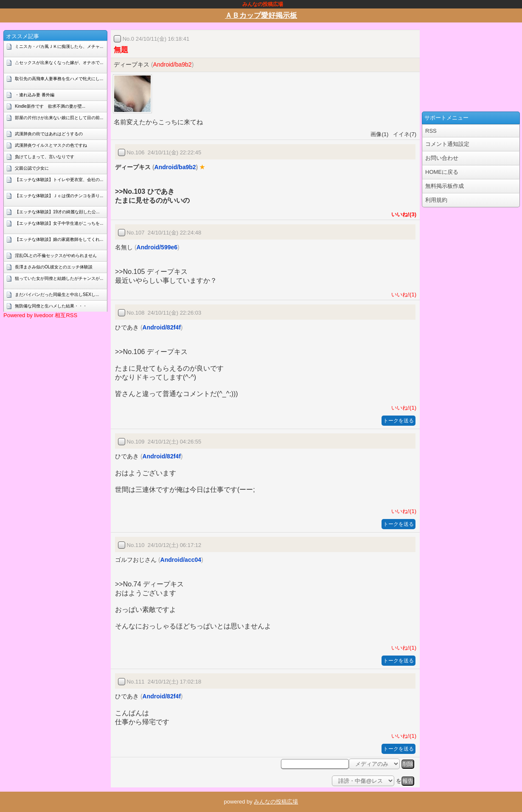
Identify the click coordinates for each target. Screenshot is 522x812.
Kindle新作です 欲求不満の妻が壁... (50, 106)
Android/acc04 (181, 560)
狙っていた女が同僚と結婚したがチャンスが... (59, 278)
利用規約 (436, 200)
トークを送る (399, 421)
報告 (408, 781)
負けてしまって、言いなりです (45, 157)
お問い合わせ (442, 158)
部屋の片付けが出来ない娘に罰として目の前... (59, 118)
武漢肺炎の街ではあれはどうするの (49, 134)
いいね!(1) (402, 294)
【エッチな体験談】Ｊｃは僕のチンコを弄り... (59, 196)
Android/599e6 (157, 247)
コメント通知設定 (447, 144)
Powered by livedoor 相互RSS (40, 315)
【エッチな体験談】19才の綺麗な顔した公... (57, 212)
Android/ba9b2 (173, 64)
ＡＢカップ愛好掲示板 (261, 15)
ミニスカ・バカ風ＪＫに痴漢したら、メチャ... (59, 46)
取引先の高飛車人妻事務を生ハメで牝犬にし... (59, 79)
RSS (431, 131)
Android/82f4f (162, 327)
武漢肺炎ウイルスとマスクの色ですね (51, 145)
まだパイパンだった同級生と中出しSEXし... (57, 294)
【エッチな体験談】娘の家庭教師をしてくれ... (59, 239)
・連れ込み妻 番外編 (35, 95)
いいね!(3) (402, 214)
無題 (121, 50)
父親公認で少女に (32, 168)
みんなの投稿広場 (276, 802)
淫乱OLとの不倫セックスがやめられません (56, 255)
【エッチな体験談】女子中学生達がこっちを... (59, 223)
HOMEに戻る (442, 172)
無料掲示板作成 (445, 186)
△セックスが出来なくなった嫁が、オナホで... (59, 63)
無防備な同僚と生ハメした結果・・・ (51, 306)
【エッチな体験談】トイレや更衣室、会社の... (59, 180)
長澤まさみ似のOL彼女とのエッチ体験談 (54, 267)
